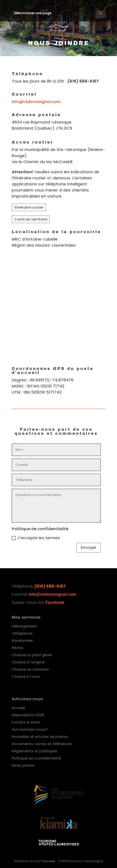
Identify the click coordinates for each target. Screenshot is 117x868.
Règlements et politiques (35, 751)
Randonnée (22, 641)
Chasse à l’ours (26, 677)
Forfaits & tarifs (26, 722)
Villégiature (22, 633)
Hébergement (24, 626)
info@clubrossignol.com (36, 102)
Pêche (17, 648)
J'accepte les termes (36, 538)
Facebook (55, 602)
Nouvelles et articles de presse (40, 737)
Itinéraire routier (29, 207)
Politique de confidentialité (36, 758)
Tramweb (48, 861)
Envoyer (89, 547)
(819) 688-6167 (50, 586)
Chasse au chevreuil (30, 669)
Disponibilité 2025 (28, 715)
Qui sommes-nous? (30, 729)
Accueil (18, 708)
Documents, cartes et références (42, 744)
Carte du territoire (31, 219)
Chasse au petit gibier (32, 655)
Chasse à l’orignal (28, 662)
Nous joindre (23, 765)
